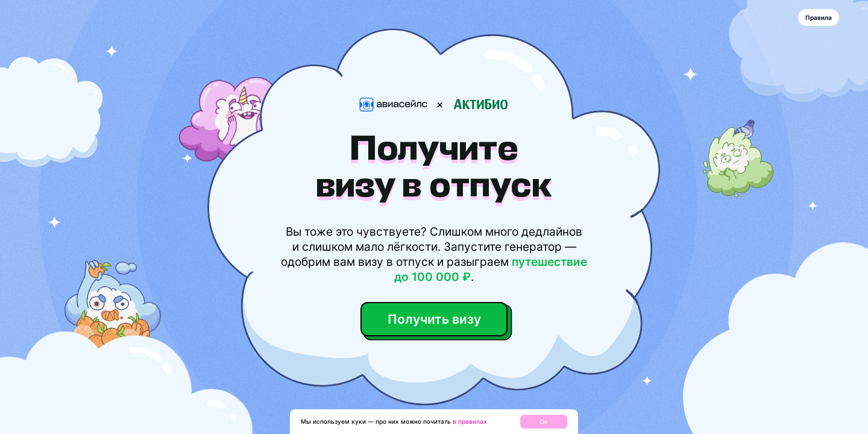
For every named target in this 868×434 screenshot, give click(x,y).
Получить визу (434, 319)
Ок (544, 421)
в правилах (470, 422)
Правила (819, 17)
